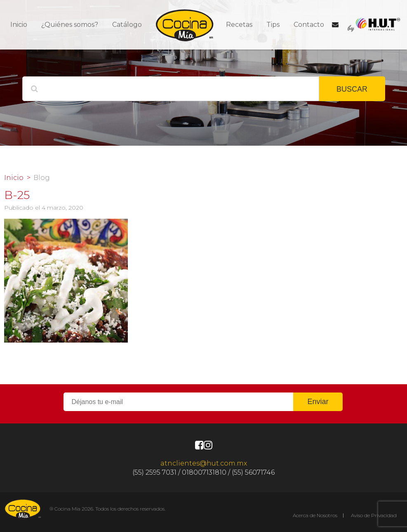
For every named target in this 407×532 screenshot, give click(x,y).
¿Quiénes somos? (70, 25)
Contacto (309, 25)
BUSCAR (352, 89)
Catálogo (127, 25)
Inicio (19, 25)
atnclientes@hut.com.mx (204, 463)
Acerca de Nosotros (315, 515)
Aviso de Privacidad (374, 515)
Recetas (239, 25)
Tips (273, 25)
